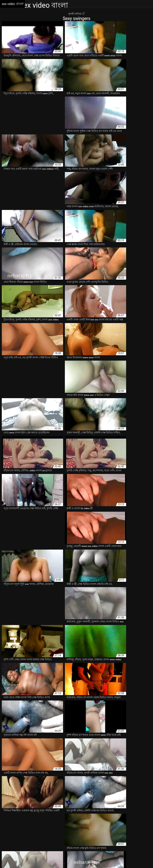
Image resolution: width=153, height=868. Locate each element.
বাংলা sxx (115, 823)
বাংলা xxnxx (76, 827)
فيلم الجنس (112, 860)
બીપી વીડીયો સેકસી (34, 860)
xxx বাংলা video (23, 819)
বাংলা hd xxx (36, 823)
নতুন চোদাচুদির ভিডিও (97, 819)
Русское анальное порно (67, 863)
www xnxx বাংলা (41, 815)
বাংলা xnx (19, 827)
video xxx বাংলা (23, 815)
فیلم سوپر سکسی (128, 860)
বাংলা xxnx (63, 827)
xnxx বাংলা (93, 815)
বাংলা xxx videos (33, 830)
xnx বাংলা (81, 815)
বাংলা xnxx (31, 827)
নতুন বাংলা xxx (118, 819)
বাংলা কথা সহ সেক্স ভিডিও (99, 834)
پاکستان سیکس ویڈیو (73, 860)
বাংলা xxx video (119, 827)
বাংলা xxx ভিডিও (71, 830)
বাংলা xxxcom (105, 830)
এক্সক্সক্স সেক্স (58, 819)
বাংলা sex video (53, 823)
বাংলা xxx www (52, 830)
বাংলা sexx (103, 823)
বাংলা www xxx (130, 823)
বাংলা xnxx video (47, 827)
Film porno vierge (14, 860)
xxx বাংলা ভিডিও (41, 819)
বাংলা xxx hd (102, 827)
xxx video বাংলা (138, 815)
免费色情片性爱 (91, 863)
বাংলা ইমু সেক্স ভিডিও (125, 830)
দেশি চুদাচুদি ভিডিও (75, 819)
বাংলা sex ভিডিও (87, 823)
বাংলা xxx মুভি (89, 830)
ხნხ (86, 860)
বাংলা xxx (89, 827)
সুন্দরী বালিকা (75, 13)
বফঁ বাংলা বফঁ (9, 823)
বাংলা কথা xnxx (76, 834)
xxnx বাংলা (106, 815)
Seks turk (144, 860)
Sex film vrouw (53, 860)
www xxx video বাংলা (63, 815)
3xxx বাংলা (8, 815)
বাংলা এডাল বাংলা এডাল (28, 834)
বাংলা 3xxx (22, 823)
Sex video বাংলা (97, 860)
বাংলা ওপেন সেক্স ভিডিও (55, 834)
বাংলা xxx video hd (12, 830)
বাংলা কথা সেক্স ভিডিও (125, 834)
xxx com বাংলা (120, 815)
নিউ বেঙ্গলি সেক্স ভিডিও (139, 819)
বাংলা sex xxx (70, 823)
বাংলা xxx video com (140, 827)
